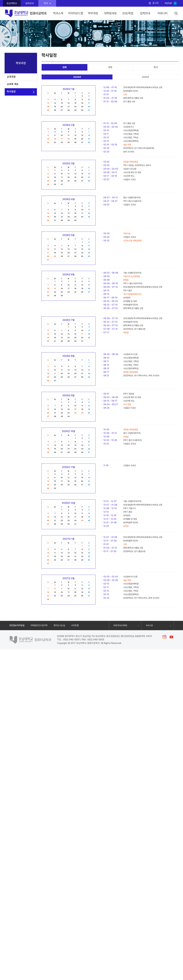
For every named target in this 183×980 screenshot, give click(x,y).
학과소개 (58, 13)
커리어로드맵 (76, 13)
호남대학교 (12, 3)
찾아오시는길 (59, 625)
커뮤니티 (162, 13)
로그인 (156, 3)
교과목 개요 (13, 84)
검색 (176, 14)
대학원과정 (110, 13)
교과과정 (11, 77)
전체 (64, 67)
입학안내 (30, 3)
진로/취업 (128, 13)
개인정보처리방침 (17, 625)
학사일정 (11, 92)
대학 (110, 67)
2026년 (77, 77)
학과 (47, 3)
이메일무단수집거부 (39, 625)
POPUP (171, 3)
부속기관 (149, 625)
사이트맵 (75, 625)
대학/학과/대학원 (120, 625)
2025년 (145, 77)
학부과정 (93, 13)
